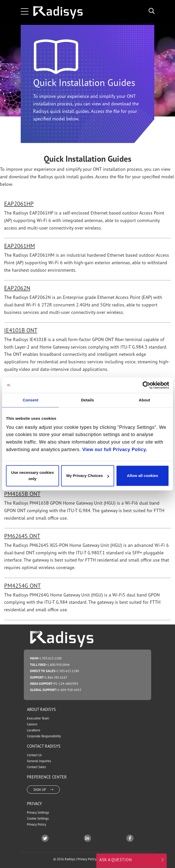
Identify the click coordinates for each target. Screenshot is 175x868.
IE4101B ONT (21, 330)
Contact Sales (36, 767)
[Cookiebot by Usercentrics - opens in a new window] (146, 385)
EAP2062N (17, 288)
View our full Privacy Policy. (115, 450)
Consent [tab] (31, 400)
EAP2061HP (19, 204)
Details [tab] (87, 400)
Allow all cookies (143, 476)
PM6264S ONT (22, 536)
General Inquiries (39, 761)
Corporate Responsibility (44, 736)
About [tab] (144, 400)
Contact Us (34, 755)
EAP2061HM (20, 246)
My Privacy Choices (88, 476)
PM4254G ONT (22, 586)
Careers (32, 724)
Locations (34, 730)
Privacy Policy (37, 824)
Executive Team (38, 718)
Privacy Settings (38, 812)
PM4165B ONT (22, 494)
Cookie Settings (38, 818)
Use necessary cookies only (32, 476)
